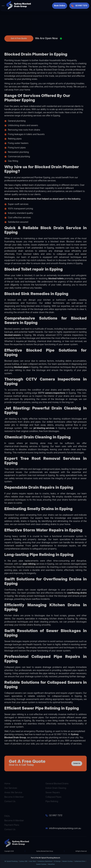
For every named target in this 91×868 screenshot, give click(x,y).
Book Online (60, 6)
